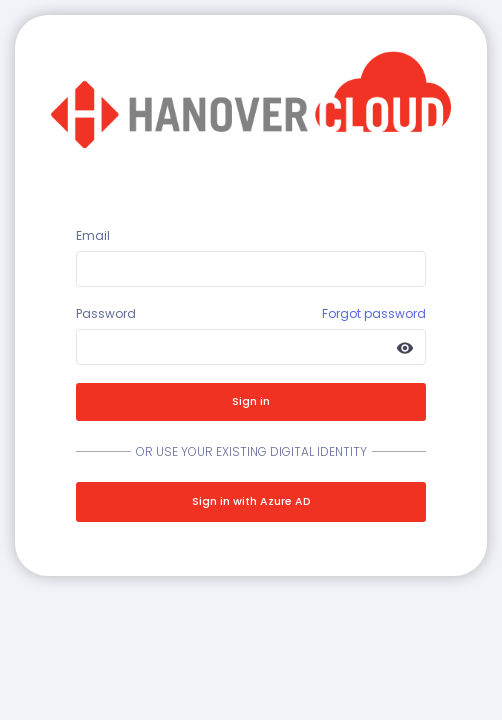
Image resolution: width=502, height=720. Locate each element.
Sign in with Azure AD (251, 501)
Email (93, 235)
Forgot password (374, 313)
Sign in (251, 401)
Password (106, 313)
